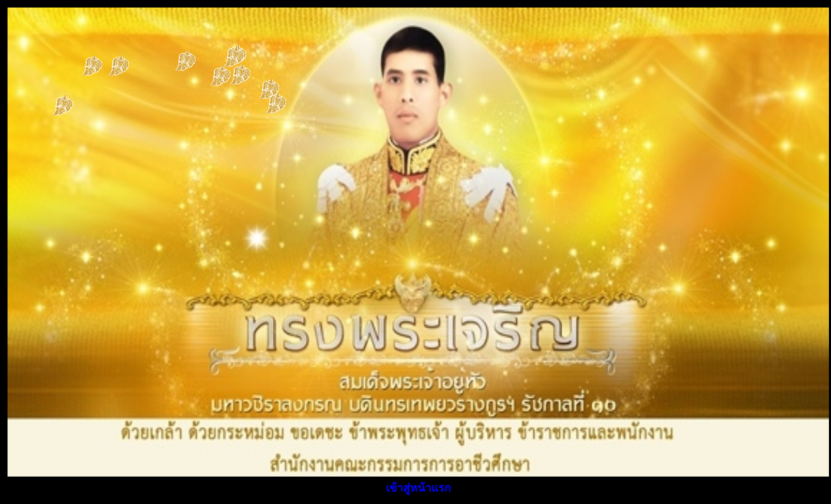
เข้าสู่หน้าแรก (419, 488)
